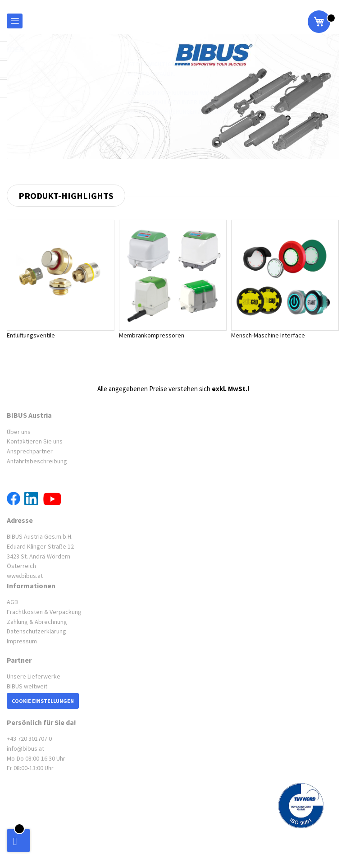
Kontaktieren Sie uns (35, 441)
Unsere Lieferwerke (34, 676)
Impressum (22, 641)
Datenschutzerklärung (36, 631)
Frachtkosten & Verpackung (44, 612)
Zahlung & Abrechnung (37, 622)
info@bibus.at (25, 748)
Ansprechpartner (30, 451)
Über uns (19, 432)
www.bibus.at (25, 576)
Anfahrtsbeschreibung (37, 461)
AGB (12, 602)
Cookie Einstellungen (43, 701)
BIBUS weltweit (27, 686)
